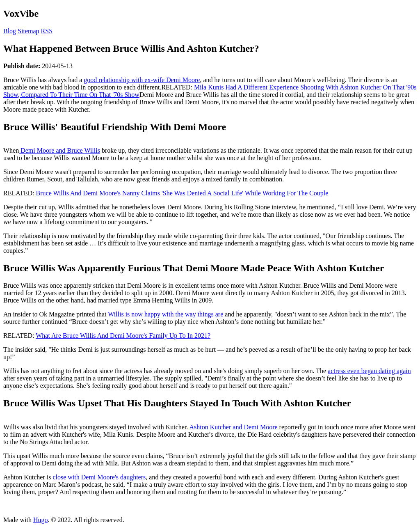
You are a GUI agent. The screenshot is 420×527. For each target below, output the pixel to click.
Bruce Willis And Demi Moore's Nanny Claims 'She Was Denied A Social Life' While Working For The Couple (182, 193)
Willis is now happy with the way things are (165, 314)
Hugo (41, 520)
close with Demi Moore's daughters (99, 477)
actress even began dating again (369, 371)
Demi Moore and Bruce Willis (59, 150)
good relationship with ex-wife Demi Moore (142, 80)
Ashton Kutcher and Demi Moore (234, 427)
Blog (10, 31)
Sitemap (28, 31)
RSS (47, 31)
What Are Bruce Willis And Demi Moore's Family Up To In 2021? (123, 336)
